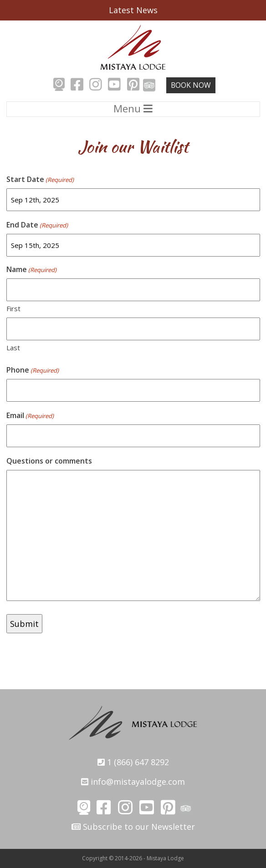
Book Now (191, 85)
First (13, 308)
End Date (37, 225)
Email (30, 416)
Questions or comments (49, 461)
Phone (33, 370)
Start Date (40, 179)
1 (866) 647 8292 (133, 762)
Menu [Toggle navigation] (133, 108)
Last (13, 348)
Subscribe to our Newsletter (133, 827)
